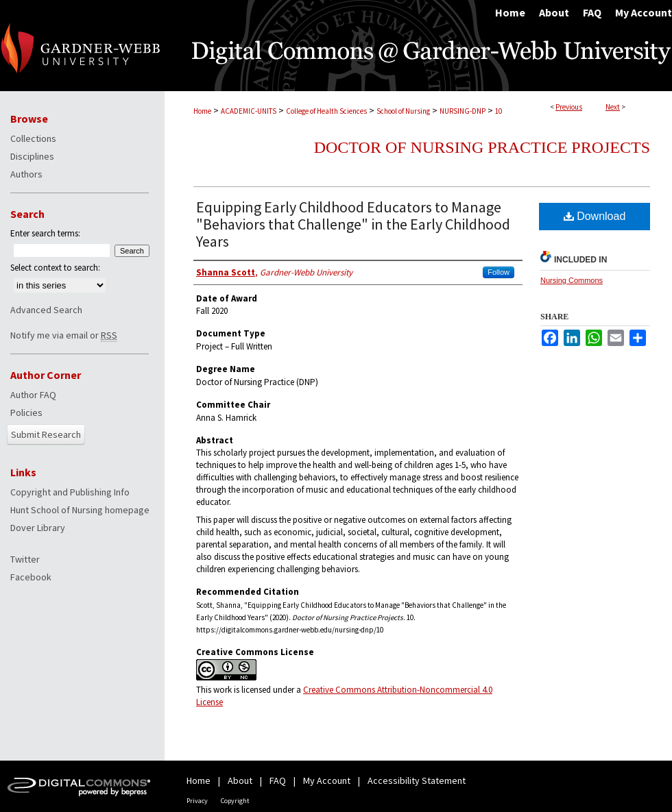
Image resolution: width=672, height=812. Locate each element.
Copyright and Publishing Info (70, 492)
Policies (26, 413)
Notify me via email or (64, 335)
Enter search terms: (45, 233)
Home (202, 111)
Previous (569, 107)
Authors (26, 174)
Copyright (235, 801)
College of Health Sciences (326, 111)
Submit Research (46, 434)
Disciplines (32, 156)
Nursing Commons (572, 280)
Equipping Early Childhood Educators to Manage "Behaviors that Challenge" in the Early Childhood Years (353, 224)
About (240, 780)
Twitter (25, 559)
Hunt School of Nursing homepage (80, 510)
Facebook (31, 577)
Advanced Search (46, 310)
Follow (499, 272)
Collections (33, 138)
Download (595, 216)
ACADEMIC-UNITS (249, 111)
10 (499, 111)
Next (613, 107)
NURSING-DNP (463, 111)
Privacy (197, 801)
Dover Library (38, 528)
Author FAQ (33, 395)
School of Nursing (403, 111)
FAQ (278, 780)
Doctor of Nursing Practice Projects (482, 147)
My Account (327, 780)
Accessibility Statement (417, 780)
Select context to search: (55, 268)
